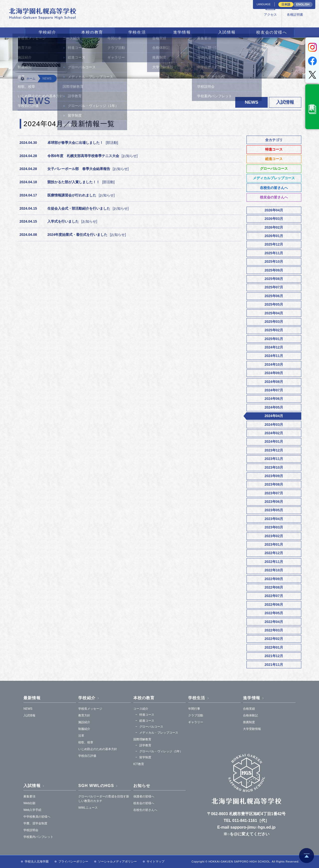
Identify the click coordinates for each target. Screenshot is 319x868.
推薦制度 (249, 722)
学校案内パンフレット (38, 837)
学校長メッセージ (90, 709)
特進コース (274, 149)
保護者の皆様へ (144, 796)
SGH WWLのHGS (96, 786)
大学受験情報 (252, 729)
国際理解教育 (142, 739)
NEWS (28, 709)
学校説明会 (31, 830)
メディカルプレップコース (274, 178)
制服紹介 (84, 729)
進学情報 (182, 32)
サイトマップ (156, 862)
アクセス (207, 20)
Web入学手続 (32, 810)
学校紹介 (47, 32)
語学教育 (145, 745)
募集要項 (29, 796)
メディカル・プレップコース (159, 733)
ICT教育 (139, 764)
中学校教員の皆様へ (37, 817)
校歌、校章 (86, 742)
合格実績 (249, 709)
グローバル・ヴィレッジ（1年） (161, 751)
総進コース (274, 159)
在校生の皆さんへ (274, 188)
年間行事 (194, 709)
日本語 (286, 4)
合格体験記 (250, 715)
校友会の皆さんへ (274, 197)
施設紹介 (84, 722)
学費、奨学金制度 (35, 823)
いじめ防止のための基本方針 (98, 749)
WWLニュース (88, 808)
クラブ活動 (196, 715)
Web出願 (29, 803)
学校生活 (137, 32)
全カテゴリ (274, 140)
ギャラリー (196, 722)
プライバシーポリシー (73, 862)
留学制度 (145, 757)
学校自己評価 (87, 756)
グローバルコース (274, 169)
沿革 (81, 736)
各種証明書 (236, 20)
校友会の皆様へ (272, 32)
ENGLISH (303, 4)
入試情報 (227, 32)
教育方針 (84, 715)
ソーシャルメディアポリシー (117, 862)
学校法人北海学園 (37, 862)
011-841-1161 (245, 821)
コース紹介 (141, 709)
